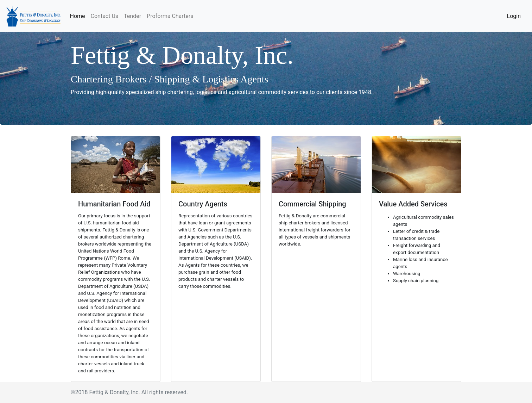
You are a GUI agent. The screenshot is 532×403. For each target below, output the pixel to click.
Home (79, 15)
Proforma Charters (170, 16)
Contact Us (105, 16)
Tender (132, 16)
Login (514, 16)
